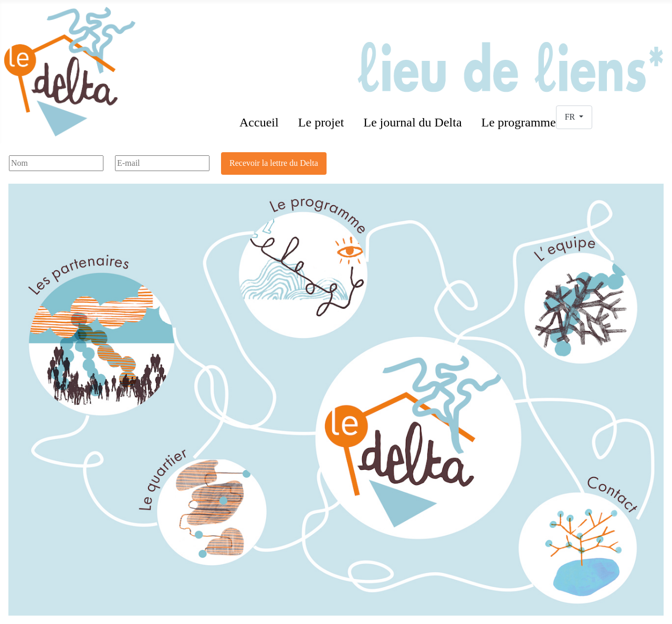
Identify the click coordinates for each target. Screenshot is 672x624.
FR (571, 117)
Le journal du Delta (412, 122)
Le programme (519, 122)
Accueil (259, 122)
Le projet (321, 122)
